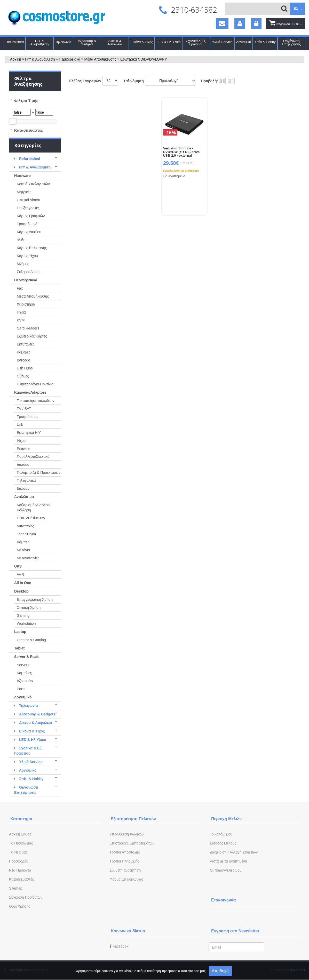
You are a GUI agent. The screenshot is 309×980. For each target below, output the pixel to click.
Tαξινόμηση (134, 81)
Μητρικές (24, 192)
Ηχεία (21, 312)
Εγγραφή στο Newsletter (235, 931)
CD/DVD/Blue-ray (31, 518)
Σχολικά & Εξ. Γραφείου (196, 43)
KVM (21, 320)
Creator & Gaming (31, 640)
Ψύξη (21, 240)
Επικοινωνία (224, 900)
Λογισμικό (244, 42)
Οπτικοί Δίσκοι (28, 200)
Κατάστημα (21, 819)
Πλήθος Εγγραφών (85, 81)
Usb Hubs (25, 368)
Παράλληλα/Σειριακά (33, 457)
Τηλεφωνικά (26, 480)
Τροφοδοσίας (27, 417)
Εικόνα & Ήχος (142, 42)
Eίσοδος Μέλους (223, 843)
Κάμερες (24, 352)
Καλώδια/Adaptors (30, 392)
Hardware (22, 176)
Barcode (23, 360)
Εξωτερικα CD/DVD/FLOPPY (144, 59)
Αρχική (16, 59)
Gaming (23, 615)
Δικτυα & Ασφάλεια (115, 43)
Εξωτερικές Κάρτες (32, 336)
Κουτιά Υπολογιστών (33, 184)
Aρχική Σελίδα (20, 834)
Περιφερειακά (70, 59)
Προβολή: (209, 81)
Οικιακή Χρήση (29, 607)
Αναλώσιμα (24, 497)
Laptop (20, 632)
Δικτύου (23, 464)
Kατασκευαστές (21, 879)
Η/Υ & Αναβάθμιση (40, 43)
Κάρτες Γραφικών (31, 216)
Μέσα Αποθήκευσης (100, 59)
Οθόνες (23, 376)
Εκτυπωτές (26, 344)
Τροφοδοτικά (27, 224)
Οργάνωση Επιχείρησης (291, 43)
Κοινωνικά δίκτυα (128, 931)
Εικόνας (23, 488)
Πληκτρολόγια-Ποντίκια (35, 384)
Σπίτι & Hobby (265, 42)
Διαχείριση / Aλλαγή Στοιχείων (234, 852)
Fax (20, 288)
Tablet (19, 648)
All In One (23, 583)
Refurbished (15, 42)
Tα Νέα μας (18, 852)
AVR (20, 575)
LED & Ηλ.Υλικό (168, 42)
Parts (21, 689)
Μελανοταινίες (28, 558)
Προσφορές (18, 861)
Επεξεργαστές (28, 208)
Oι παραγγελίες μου (226, 870)
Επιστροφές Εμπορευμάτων (132, 843)
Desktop (21, 591)
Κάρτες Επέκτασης (32, 248)
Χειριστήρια (26, 304)
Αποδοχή (220, 971)
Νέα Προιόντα (20, 870)
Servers (23, 665)
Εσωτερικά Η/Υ (29, 433)
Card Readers (28, 328)
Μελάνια (23, 550)
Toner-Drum (26, 534)
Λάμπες (23, 542)
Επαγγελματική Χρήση (35, 599)
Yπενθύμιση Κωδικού (126, 834)
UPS (18, 566)
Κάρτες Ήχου (27, 256)
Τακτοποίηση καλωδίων (35, 401)
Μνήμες (23, 264)
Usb (20, 425)
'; (110, 81)
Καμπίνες (24, 673)
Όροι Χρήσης (20, 906)
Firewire (23, 449)
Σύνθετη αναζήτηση (125, 870)
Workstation (26, 623)
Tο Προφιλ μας (21, 843)
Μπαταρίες (25, 526)
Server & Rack (26, 657)
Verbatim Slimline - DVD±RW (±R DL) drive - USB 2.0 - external (183, 152)
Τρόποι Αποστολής (125, 852)
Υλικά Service (222, 42)
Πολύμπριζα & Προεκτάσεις (38, 472)
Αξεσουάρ (25, 681)
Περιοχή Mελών (226, 819)
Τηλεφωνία (63, 42)
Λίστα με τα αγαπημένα (228, 861)
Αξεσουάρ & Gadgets (87, 43)
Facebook (119, 946)
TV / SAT (24, 409)
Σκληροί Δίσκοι (29, 272)
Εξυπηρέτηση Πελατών (133, 819)
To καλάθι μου (221, 834)
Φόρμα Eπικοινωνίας (126, 879)
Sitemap (16, 888)
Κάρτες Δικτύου (29, 232)
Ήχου (21, 441)
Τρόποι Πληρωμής (124, 861)
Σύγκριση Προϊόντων (26, 897)
